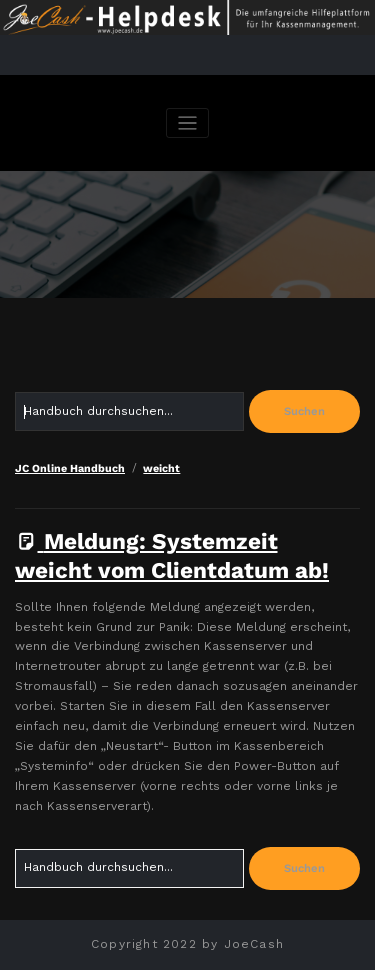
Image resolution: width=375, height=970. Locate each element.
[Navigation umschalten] (187, 123)
